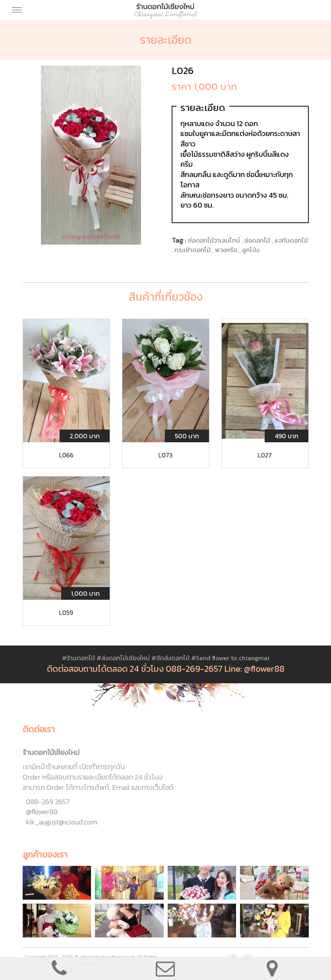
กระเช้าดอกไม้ (193, 250)
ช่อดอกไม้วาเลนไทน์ (215, 240)
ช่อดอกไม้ (258, 240)
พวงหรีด (227, 250)
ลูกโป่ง (251, 250)
